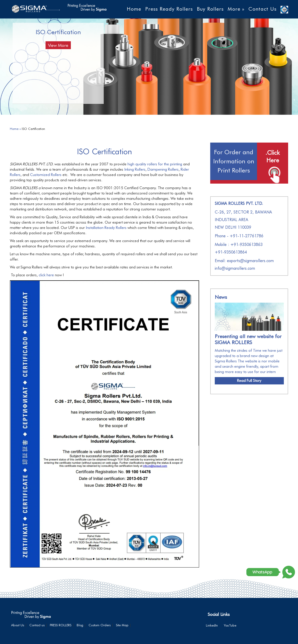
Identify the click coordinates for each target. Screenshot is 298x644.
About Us (18, 625)
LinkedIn (212, 625)
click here (46, 275)
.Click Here (273, 156)
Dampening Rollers (163, 169)
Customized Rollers (46, 175)
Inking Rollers (135, 169)
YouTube (230, 625)
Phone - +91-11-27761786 (239, 236)
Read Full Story (249, 381)
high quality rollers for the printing (155, 164)
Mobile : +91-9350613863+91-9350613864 (239, 248)
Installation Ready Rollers (106, 228)
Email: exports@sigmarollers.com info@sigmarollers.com (244, 265)
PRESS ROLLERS (61, 625)
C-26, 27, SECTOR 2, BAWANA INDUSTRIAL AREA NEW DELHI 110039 (243, 220)
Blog (80, 625)
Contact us (37, 625)
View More (58, 45)
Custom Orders (100, 625)
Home (134, 9)
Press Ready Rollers (169, 9)
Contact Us (262, 9)
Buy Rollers (210, 9)
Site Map (122, 625)
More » (236, 9)
